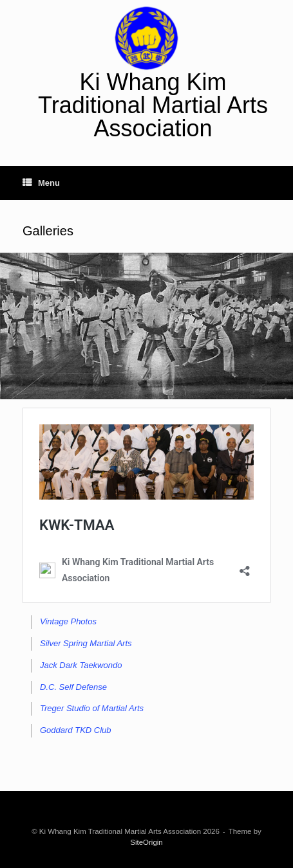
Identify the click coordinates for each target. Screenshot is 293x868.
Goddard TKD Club (76, 730)
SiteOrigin (146, 842)
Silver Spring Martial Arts (86, 643)
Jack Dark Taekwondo (81, 665)
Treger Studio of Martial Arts (92, 708)
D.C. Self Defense (73, 687)
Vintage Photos (68, 621)
